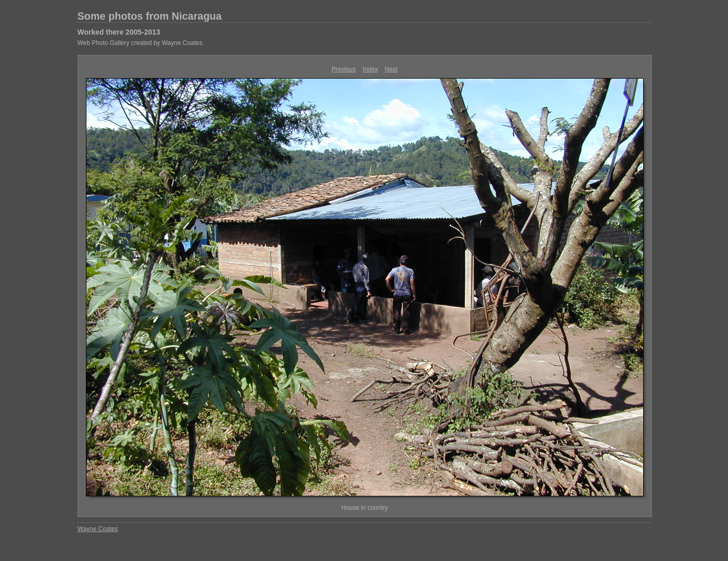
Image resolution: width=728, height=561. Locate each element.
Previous (344, 69)
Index (370, 69)
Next (391, 69)
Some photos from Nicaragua (150, 16)
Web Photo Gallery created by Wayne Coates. (141, 43)
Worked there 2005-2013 (119, 32)
